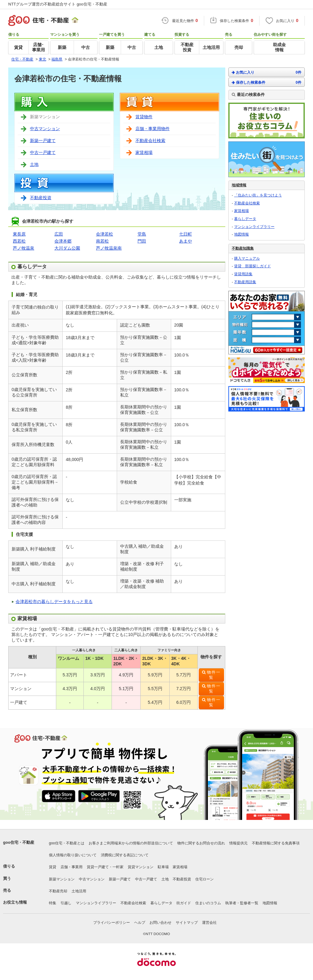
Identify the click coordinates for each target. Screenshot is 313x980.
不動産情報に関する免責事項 (276, 843)
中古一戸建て (43, 152)
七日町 (186, 234)
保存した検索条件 (267, 82)
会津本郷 (63, 241)
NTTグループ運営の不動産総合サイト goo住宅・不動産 (58, 4)
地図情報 (241, 234)
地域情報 (239, 185)
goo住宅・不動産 (19, 842)
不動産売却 (58, 891)
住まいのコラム (208, 903)
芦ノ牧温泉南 (109, 248)
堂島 (142, 234)
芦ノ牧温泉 (24, 248)
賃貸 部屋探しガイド (252, 266)
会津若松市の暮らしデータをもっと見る (54, 602)
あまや (186, 241)
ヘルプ (140, 923)
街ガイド (184, 903)
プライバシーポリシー (112, 923)
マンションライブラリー (254, 227)
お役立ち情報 (15, 902)
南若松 (102, 241)
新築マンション (62, 879)
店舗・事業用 (72, 867)
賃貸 (53, 867)
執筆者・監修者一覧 (242, 903)
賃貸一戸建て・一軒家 (105, 867)
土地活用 (79, 891)
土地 (34, 164)
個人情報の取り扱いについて (73, 855)
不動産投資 (41, 198)
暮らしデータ (245, 219)
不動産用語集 (245, 282)
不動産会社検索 (150, 141)
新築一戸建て (43, 141)
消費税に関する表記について (125, 855)
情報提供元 (238, 843)
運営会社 (209, 923)
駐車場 (163, 867)
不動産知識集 (243, 248)
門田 (142, 241)
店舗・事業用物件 (153, 129)
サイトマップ (187, 923)
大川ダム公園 (67, 248)
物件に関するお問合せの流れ (201, 843)
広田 (59, 234)
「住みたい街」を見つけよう (258, 195)
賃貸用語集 (243, 274)
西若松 (19, 241)
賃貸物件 (144, 117)
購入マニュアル (247, 258)
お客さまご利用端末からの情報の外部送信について (131, 843)
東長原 (19, 234)
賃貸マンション (141, 867)
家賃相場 (144, 152)
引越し (66, 903)
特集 (53, 903)
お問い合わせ (160, 923)
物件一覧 (214, 675)
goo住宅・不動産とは (67, 843)
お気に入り (267, 72)
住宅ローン (204, 879)
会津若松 (105, 234)
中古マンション (45, 129)
